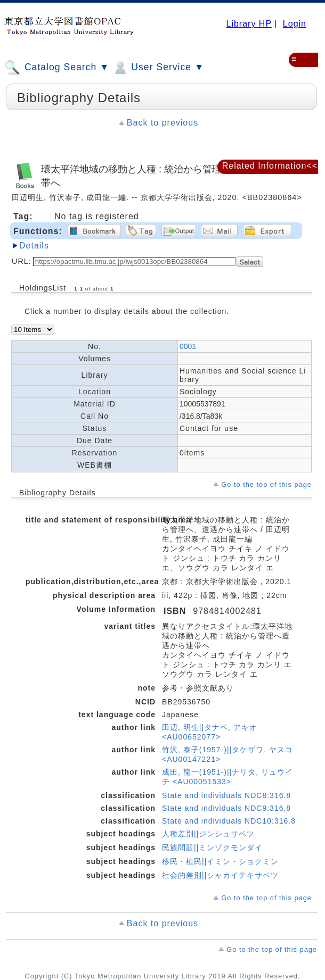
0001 (188, 346)
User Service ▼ (158, 68)
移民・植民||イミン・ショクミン (220, 861)
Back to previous (162, 123)
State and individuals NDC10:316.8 (229, 821)
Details (34, 246)
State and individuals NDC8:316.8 (226, 795)
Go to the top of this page (266, 484)
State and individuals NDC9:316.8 (226, 808)
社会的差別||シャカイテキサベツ (220, 875)
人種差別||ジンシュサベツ (208, 834)
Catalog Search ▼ (57, 68)
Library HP (249, 24)
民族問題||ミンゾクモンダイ (212, 848)
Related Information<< (270, 166)
